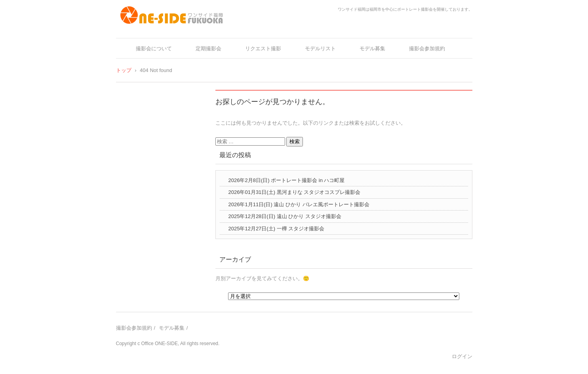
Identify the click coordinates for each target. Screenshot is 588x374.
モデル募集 (372, 48)
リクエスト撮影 (263, 48)
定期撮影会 (208, 48)
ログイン (462, 356)
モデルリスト (320, 48)
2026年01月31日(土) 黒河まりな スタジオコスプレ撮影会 (295, 192)
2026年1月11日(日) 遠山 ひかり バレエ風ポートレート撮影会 (299, 204)
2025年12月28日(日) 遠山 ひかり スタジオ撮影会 (285, 216)
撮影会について (154, 48)
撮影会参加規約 (427, 48)
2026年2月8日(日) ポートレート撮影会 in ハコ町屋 (287, 180)
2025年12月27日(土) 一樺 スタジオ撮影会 (277, 229)
